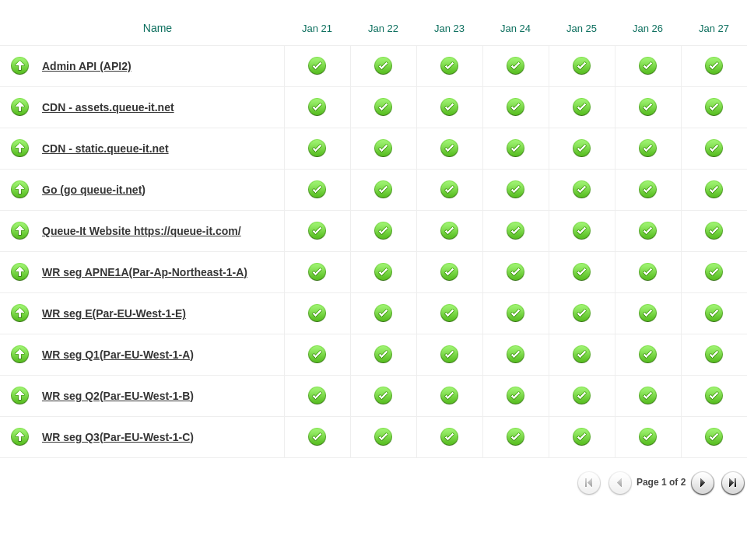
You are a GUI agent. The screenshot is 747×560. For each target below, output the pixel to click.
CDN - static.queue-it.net (105, 149)
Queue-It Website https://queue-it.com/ (142, 231)
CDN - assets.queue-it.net (108, 107)
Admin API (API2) (87, 66)
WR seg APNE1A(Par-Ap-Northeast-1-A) (145, 272)
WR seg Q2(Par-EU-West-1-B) (118, 396)
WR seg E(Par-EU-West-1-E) (114, 313)
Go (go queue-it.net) (94, 190)
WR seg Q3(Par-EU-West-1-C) (118, 437)
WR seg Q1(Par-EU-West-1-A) (118, 355)
